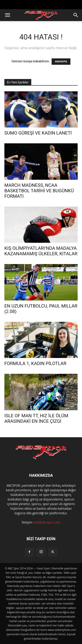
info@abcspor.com (47, 522)
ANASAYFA (61, 62)
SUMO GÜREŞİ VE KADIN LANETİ (38, 133)
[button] (7, 15)
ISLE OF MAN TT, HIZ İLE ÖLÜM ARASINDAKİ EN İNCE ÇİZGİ (36, 418)
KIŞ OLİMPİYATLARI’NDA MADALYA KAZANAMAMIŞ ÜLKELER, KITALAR (41, 251)
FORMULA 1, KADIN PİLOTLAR (35, 363)
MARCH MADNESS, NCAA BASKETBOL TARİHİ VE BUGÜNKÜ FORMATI (39, 191)
